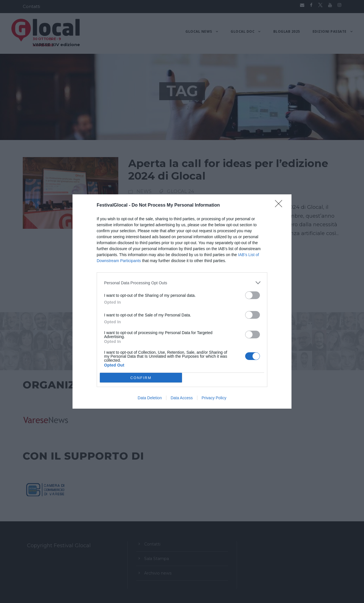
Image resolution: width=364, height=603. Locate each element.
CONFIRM (141, 377)
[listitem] (182, 283)
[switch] (253, 295)
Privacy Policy (214, 398)
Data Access (182, 398)
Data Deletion (150, 398)
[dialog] (182, 301)
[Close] (280, 205)
